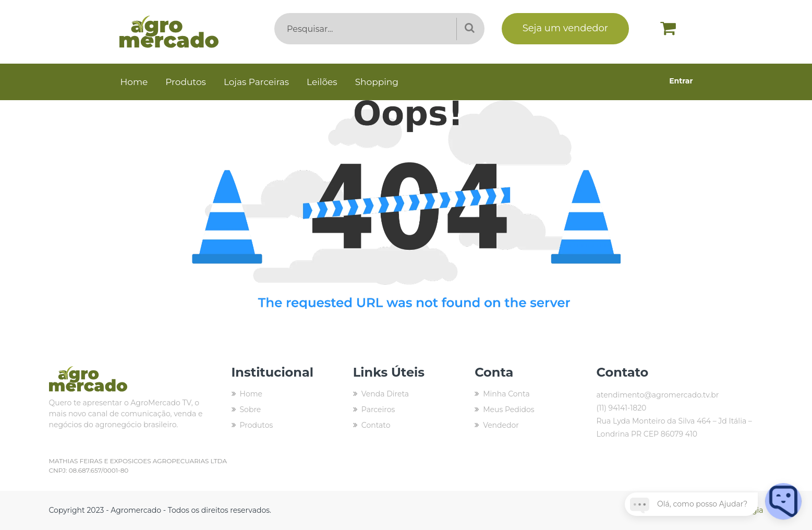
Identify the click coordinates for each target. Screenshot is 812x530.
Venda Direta (385, 394)
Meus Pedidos (508, 409)
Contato (376, 425)
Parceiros (378, 409)
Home (134, 82)
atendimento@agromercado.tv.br (657, 395)
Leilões (322, 82)
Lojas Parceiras (256, 82)
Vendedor (501, 425)
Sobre (251, 409)
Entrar (681, 81)
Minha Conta (506, 394)
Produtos (186, 82)
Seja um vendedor (565, 28)
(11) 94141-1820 (621, 408)
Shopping (377, 82)
